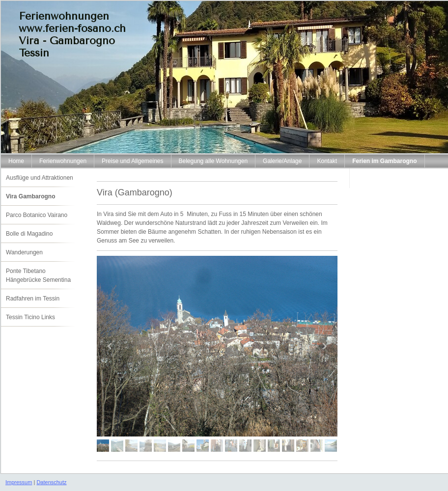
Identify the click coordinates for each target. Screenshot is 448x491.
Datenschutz (51, 482)
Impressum (19, 482)
